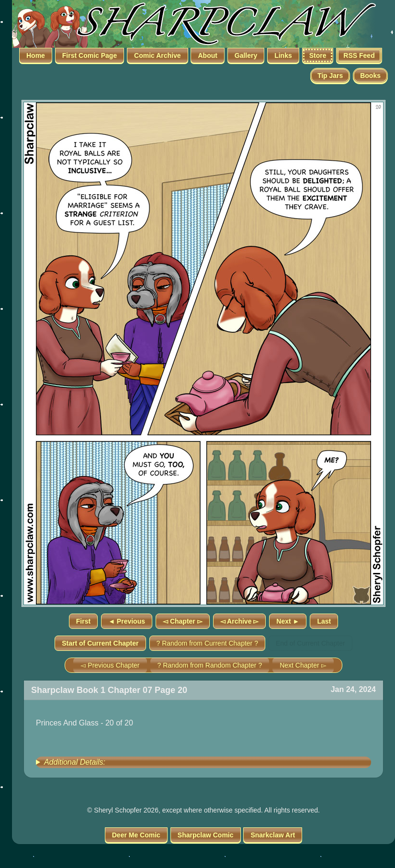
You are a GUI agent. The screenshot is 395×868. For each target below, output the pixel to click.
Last (324, 621)
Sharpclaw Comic (206, 835)
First (83, 621)
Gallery (246, 55)
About (207, 55)
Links (283, 55)
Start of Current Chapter (100, 643)
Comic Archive (158, 55)
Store (318, 55)
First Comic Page (90, 55)
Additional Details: (75, 762)
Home (36, 55)
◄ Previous (127, 621)
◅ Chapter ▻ (183, 621)
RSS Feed (359, 55)
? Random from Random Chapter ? (210, 665)
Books (370, 76)
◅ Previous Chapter (110, 665)
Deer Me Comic (136, 835)
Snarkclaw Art (273, 835)
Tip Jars (330, 76)
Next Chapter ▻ (303, 665)
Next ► (288, 621)
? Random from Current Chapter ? (207, 643)
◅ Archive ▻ (240, 621)
